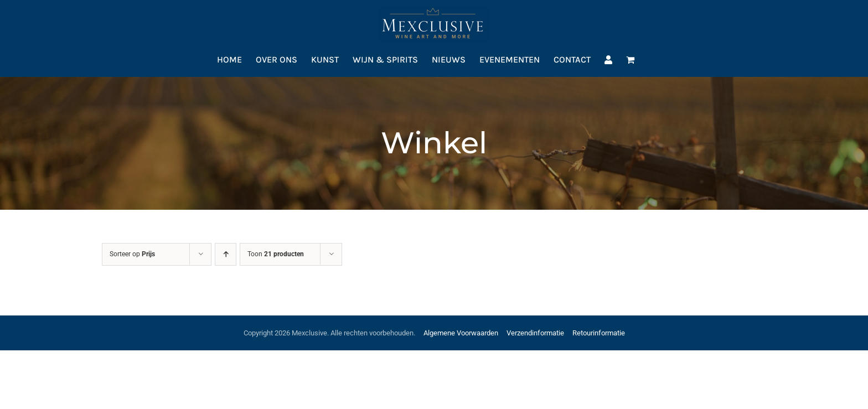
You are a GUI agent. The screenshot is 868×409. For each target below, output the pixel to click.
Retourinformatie (599, 333)
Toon (276, 254)
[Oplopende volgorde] (226, 254)
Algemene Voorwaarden (461, 333)
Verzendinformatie (535, 333)
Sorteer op (132, 254)
